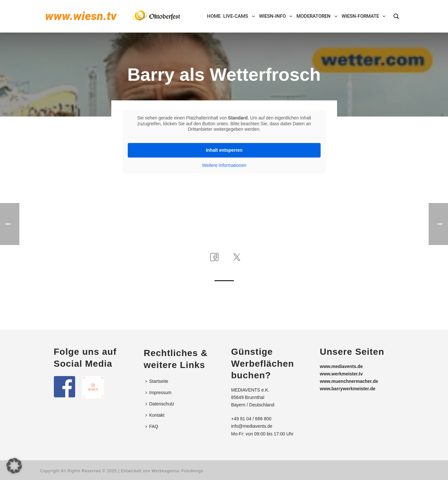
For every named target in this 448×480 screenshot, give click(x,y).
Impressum (159, 393)
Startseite (157, 381)
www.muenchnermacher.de (349, 381)
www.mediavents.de (341, 366)
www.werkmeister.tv (341, 374)
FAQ (152, 426)
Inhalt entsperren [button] (224, 150)
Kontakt (155, 415)
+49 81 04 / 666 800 (251, 419)
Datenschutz (160, 404)
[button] (14, 466)
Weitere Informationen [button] (224, 165)
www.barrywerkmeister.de (348, 389)
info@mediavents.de (252, 426)
